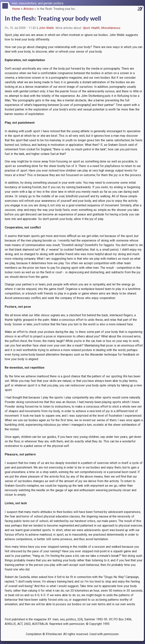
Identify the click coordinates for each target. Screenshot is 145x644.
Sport (86, 28)
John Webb (46, 28)
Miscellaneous (111, 28)
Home (16, 9)
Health (95, 28)
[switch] (141, 3)
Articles (29, 9)
